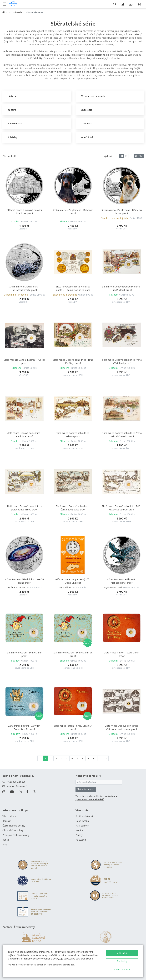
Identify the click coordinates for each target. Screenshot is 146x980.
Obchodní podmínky (13, 830)
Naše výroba (82, 821)
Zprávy (79, 835)
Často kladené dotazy (14, 826)
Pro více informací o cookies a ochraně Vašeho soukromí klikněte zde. (41, 965)
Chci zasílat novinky (86, 789)
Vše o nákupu (9, 816)
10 (94, 758)
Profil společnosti (85, 816)
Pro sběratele (15, 12)
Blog (5, 844)
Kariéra (79, 830)
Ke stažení (81, 840)
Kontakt (7, 821)
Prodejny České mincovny (16, 835)
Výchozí (108, 156)
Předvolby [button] (122, 961)
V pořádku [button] (122, 953)
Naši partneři (82, 826)
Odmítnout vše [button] (122, 969)
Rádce (6, 840)
